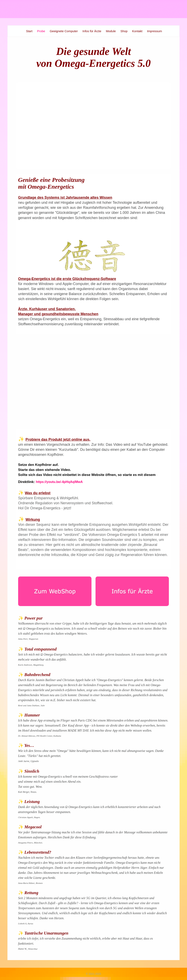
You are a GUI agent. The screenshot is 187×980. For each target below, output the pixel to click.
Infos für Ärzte (92, 31)
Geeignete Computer (64, 31)
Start (29, 31)
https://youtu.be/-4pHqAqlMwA (59, 482)
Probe (41, 31)
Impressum (155, 31)
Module (111, 31)
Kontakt (137, 31)
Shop (124, 31)
